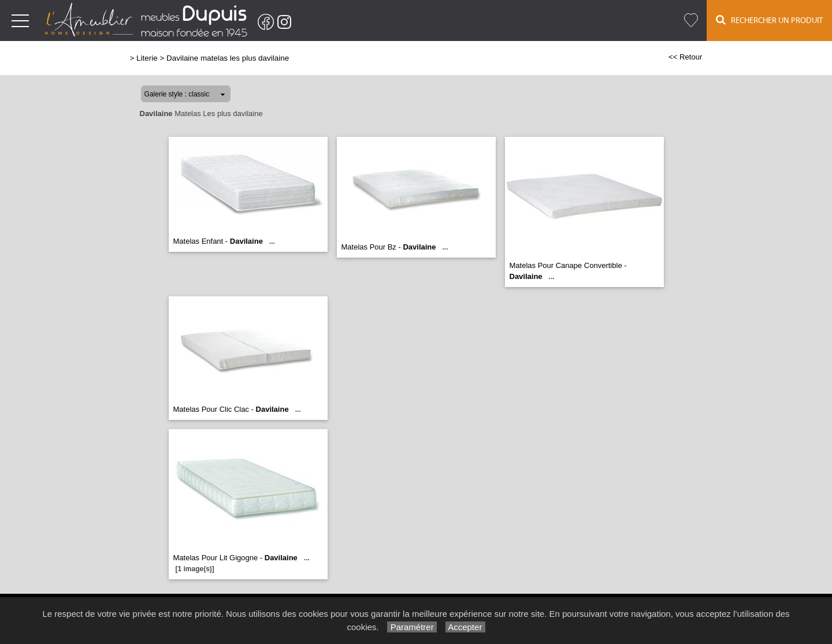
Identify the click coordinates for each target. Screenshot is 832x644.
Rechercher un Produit (769, 20)
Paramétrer (412, 627)
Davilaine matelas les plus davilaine (228, 58)
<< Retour (686, 57)
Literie (147, 58)
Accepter (465, 627)
